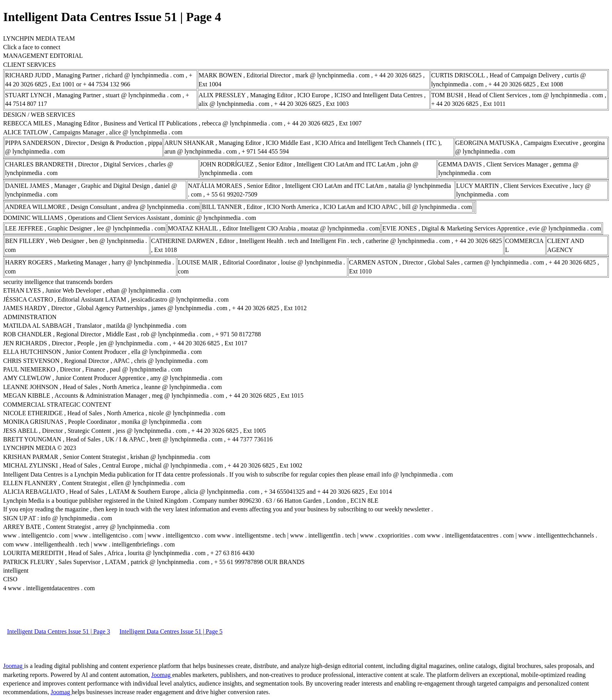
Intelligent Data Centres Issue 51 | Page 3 (59, 631)
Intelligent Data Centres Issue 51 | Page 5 (171, 631)
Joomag (14, 666)
